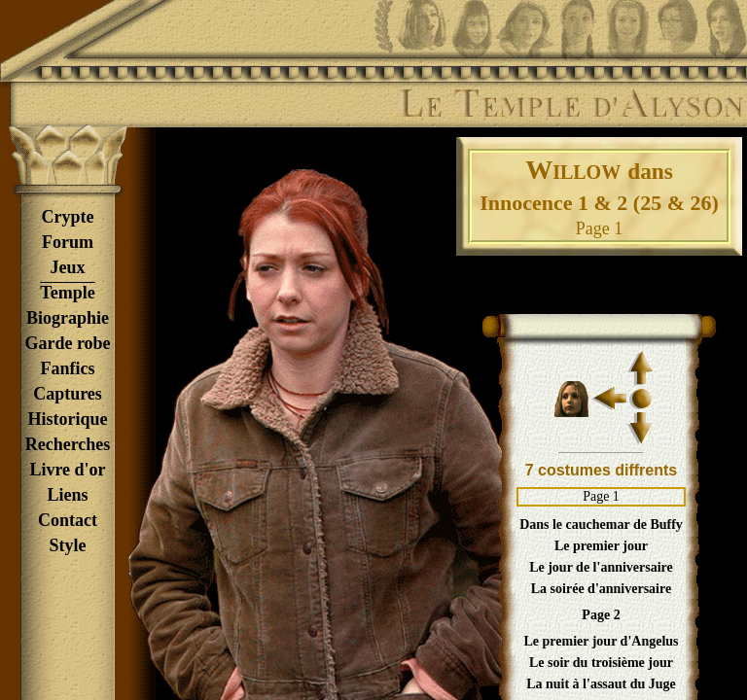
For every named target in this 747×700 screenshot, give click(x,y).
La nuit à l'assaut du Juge (601, 684)
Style (68, 545)
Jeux (68, 267)
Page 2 (601, 615)
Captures (68, 394)
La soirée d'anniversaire (601, 589)
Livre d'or (67, 470)
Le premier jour (601, 546)
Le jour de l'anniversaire (601, 567)
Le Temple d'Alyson (571, 104)
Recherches (68, 444)
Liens (67, 495)
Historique (67, 419)
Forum (68, 242)
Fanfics (68, 368)
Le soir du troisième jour (601, 663)
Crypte (68, 217)
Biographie (68, 318)
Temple (67, 293)
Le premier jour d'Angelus (601, 641)
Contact (68, 520)
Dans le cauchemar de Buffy (601, 525)
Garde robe (67, 343)
